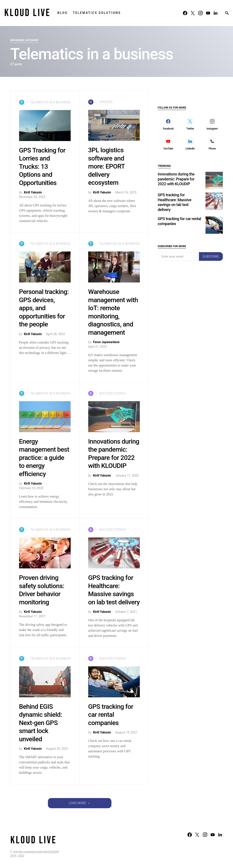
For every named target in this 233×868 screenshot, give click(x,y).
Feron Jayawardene (106, 342)
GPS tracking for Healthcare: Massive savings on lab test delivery (175, 189)
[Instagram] (200, 13)
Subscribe (211, 243)
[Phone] (212, 130)
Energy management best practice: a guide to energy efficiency (44, 458)
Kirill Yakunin (33, 192)
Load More (77, 803)
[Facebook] (185, 13)
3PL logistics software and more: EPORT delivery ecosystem (107, 166)
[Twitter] (193, 13)
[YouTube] (208, 13)
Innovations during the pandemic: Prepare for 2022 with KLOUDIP (176, 166)
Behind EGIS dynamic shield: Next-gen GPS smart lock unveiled (41, 723)
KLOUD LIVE (27, 13)
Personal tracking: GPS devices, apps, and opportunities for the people (44, 308)
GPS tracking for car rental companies (111, 715)
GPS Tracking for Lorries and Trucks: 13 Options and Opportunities (42, 166)
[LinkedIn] (216, 13)
